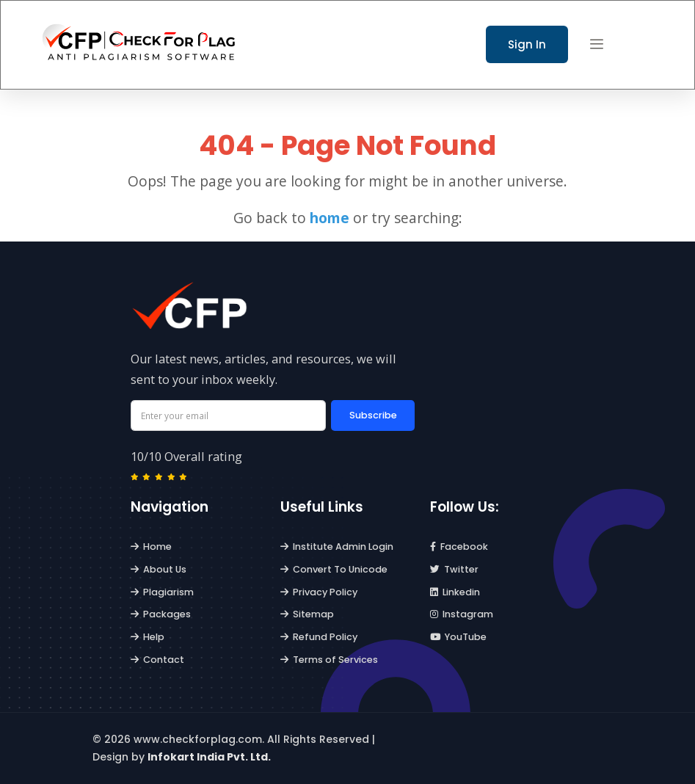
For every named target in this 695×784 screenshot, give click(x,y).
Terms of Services (330, 660)
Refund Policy (319, 637)
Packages (161, 614)
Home (152, 547)
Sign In (527, 44)
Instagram (462, 614)
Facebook (459, 547)
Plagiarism (163, 592)
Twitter (455, 569)
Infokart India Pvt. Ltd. (209, 757)
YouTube (459, 637)
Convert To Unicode (334, 569)
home (330, 218)
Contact (158, 660)
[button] (597, 45)
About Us (159, 569)
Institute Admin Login (337, 547)
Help (148, 637)
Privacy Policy (319, 592)
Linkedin (455, 592)
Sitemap (308, 614)
